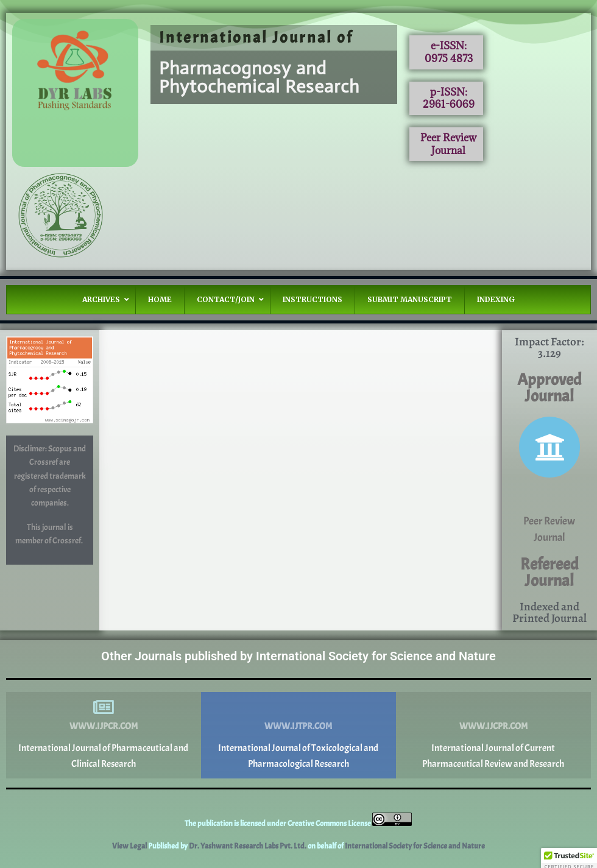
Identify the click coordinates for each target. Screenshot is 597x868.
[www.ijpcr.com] (104, 707)
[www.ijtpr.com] (298, 707)
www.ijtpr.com (298, 726)
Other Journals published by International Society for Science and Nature (298, 656)
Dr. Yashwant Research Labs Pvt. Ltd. (248, 846)
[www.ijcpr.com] (493, 707)
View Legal (130, 846)
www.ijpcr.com (104, 726)
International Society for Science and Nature (415, 846)
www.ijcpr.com (493, 726)
